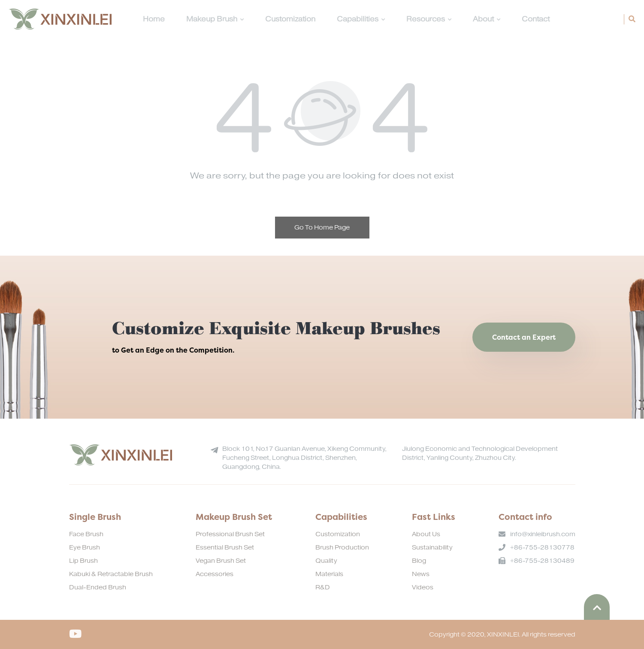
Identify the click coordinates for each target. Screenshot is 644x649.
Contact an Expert (524, 337)
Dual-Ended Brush (98, 587)
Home (154, 19)
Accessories (215, 574)
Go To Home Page (322, 228)
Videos (423, 587)
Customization (290, 19)
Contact (536, 19)
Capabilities (361, 19)
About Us (426, 534)
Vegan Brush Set (221, 561)
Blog (419, 561)
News (421, 574)
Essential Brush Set (225, 548)
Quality (326, 561)
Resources (429, 19)
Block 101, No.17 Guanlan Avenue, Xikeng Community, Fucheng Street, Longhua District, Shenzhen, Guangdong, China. (304, 458)
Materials (329, 574)
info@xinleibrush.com (543, 534)
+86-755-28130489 (542, 561)
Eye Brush (85, 548)
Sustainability (432, 548)
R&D (323, 587)
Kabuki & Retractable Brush (111, 574)
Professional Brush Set (230, 534)
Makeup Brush (215, 19)
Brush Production (342, 548)
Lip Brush (83, 561)
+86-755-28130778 (542, 548)
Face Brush (86, 534)
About (487, 19)
